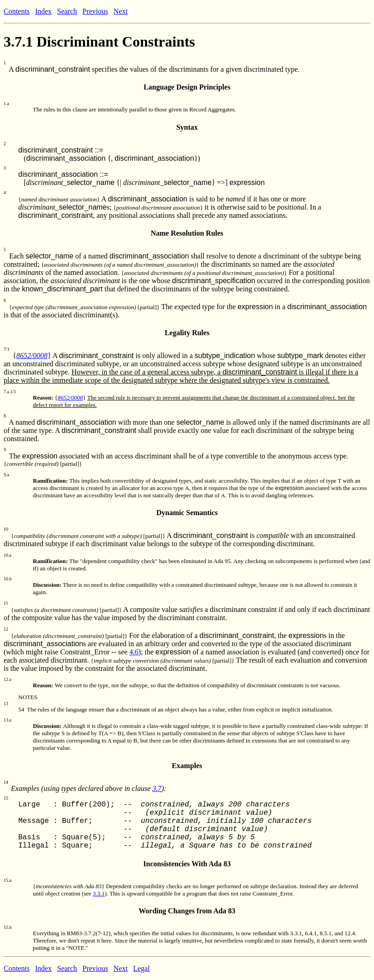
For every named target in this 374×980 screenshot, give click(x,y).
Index (43, 11)
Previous (95, 11)
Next (121, 11)
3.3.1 (99, 893)
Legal (141, 968)
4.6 (134, 652)
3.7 (157, 788)
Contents (17, 11)
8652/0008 (32, 356)
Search (67, 11)
